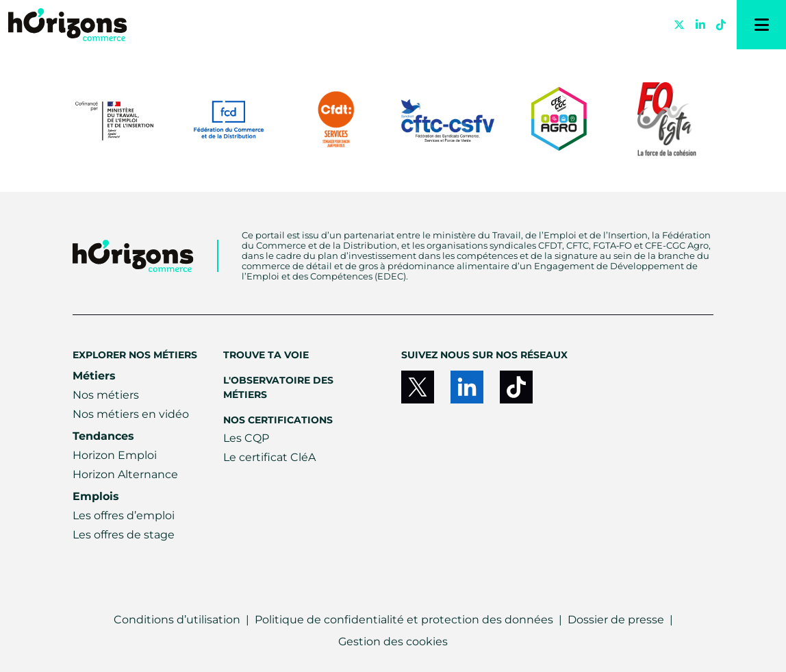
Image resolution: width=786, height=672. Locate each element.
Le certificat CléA (269, 457)
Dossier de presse (616, 620)
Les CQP (246, 438)
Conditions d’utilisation (177, 620)
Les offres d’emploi (124, 515)
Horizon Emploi (115, 455)
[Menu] (761, 25)
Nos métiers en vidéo (131, 414)
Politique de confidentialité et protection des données (404, 620)
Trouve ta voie (266, 355)
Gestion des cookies (393, 642)
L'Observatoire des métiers (278, 387)
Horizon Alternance (125, 474)
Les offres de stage (124, 535)
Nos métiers (106, 395)
